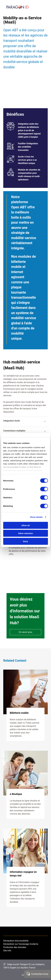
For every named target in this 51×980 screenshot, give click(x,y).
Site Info (7, 951)
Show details (36, 517)
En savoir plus (26, 632)
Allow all (26, 525)
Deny (26, 541)
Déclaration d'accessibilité (16, 941)
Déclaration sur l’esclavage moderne (21, 944)
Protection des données (15, 947)
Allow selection (26, 533)
